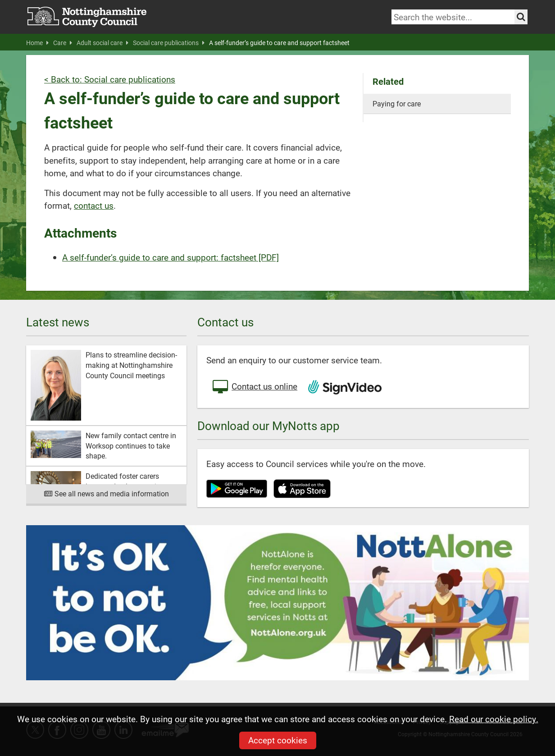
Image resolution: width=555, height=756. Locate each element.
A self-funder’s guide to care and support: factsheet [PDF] (171, 257)
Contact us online (254, 387)
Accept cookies (278, 740)
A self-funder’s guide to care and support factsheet (279, 43)
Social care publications (169, 43)
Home (37, 43)
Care (63, 43)
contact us (94, 205)
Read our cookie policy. (494, 719)
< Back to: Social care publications (110, 79)
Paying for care (397, 103)
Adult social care (102, 43)
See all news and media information (107, 493)
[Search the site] (521, 17)
